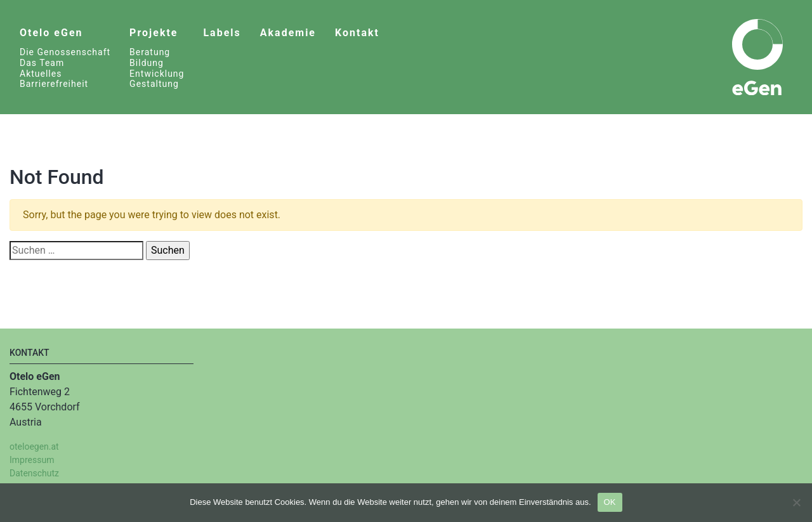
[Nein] (796, 502)
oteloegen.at (34, 447)
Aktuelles (41, 74)
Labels (222, 33)
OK (610, 502)
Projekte (154, 33)
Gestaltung (154, 84)
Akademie (288, 33)
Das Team (42, 63)
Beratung (150, 52)
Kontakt (357, 33)
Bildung (147, 63)
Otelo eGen (51, 33)
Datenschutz (34, 473)
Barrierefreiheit (54, 84)
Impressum (32, 460)
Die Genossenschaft (65, 52)
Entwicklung (157, 74)
